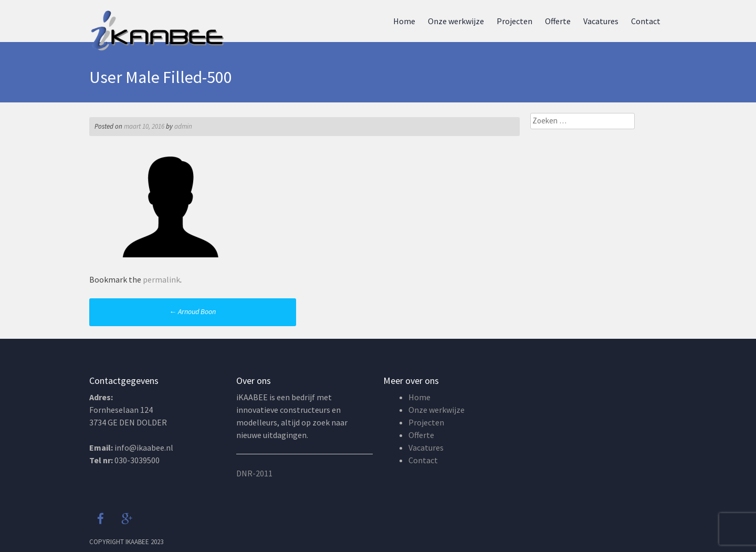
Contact (646, 21)
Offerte (558, 21)
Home (404, 21)
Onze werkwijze (456, 21)
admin (183, 126)
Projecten (514, 21)
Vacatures (601, 21)
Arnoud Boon (192, 311)
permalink (161, 279)
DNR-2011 (254, 473)
